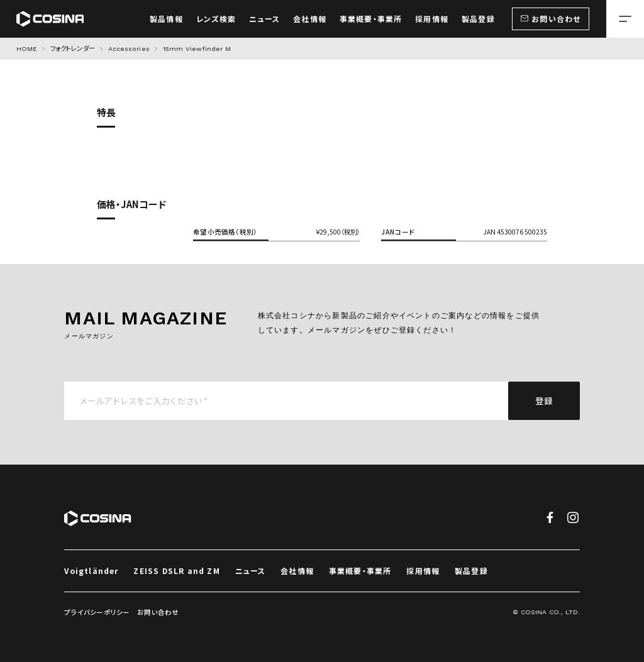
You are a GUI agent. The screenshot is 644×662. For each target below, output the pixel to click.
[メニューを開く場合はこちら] (625, 19)
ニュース (251, 571)
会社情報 (297, 571)
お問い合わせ (158, 612)
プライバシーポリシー (97, 612)
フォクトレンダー (73, 49)
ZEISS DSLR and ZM (176, 571)
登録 (544, 400)
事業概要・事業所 (360, 571)
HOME (27, 49)
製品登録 (471, 571)
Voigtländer (91, 571)
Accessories (129, 49)
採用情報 (423, 571)
